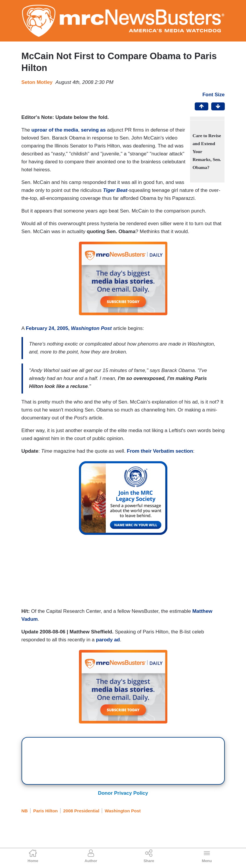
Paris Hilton (46, 811)
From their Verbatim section (160, 451)
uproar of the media (55, 130)
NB (25, 811)
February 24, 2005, (69, 328)
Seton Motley (37, 82)
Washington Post (123, 811)
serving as (93, 130)
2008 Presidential (81, 811)
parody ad (108, 640)
